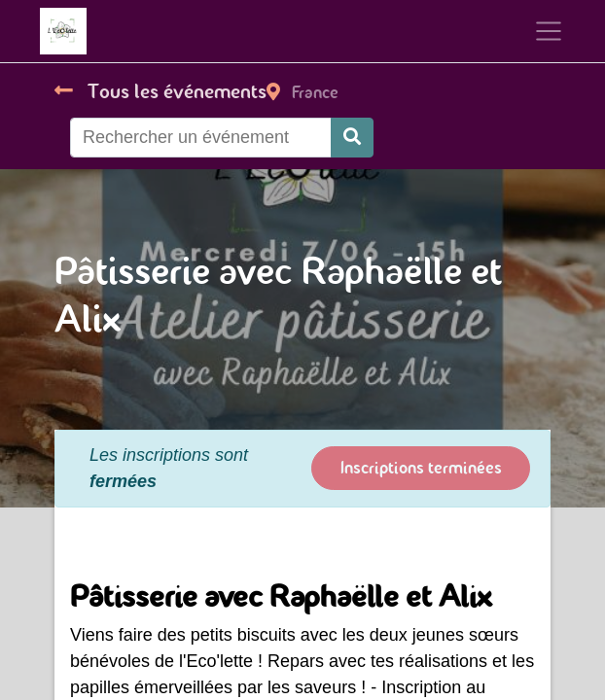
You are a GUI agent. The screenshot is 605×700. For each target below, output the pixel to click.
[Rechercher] (352, 138)
